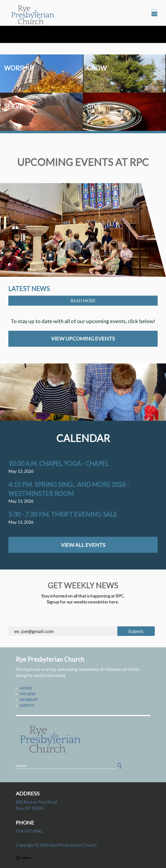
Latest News (29, 289)
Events (27, 705)
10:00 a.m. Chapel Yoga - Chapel (59, 463)
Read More (83, 301)
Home (26, 688)
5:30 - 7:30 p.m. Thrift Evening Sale (63, 514)
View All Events (83, 545)
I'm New (27, 694)
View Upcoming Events (83, 338)
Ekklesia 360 (25, 858)
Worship (29, 700)
